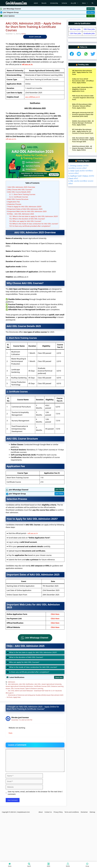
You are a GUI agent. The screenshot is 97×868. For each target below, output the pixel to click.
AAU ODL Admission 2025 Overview (21, 187)
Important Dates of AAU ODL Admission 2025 (25, 209)
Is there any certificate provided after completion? (30, 226)
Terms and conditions (72, 812)
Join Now (91, 9)
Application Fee (13, 202)
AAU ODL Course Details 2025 (19, 192)
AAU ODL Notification (26, 684)
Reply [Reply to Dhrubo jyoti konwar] (10, 733)
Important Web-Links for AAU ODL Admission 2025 (27, 211)
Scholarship (54, 3)
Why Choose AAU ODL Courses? (19, 190)
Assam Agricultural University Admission (19, 686)
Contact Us (48, 812)
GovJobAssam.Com (23, 812)
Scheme (64, 3)
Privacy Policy (58, 812)
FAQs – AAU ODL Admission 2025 (20, 214)
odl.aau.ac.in (27, 64)
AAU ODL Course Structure (18, 199)
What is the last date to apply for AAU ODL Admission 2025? (34, 216)
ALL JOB (75, 3)
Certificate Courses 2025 (42, 686)
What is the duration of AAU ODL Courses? (27, 219)
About (41, 812)
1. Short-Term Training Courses (22, 194)
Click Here (91, 16)
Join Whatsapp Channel (37, 638)
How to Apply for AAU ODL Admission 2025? (24, 207)
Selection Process (14, 204)
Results (44, 3)
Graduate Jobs (89, 33)
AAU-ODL (38, 684)
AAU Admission (13, 684)
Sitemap (92, 812)
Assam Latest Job (35, 37)
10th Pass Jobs (89, 29)
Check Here (59, 677)
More (86, 3)
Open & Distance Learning (34, 688)
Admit (36, 3)
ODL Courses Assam (18, 688)
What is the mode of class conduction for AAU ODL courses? (34, 224)
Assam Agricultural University (51, 684)
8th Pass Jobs (75, 29)
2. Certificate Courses (19, 197)
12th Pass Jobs (75, 33)
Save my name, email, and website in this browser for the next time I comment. (35, 793)
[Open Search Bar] (93, 3)
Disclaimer (84, 812)
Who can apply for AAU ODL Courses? (25, 221)
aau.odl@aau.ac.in (32, 97)
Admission (12, 682)
